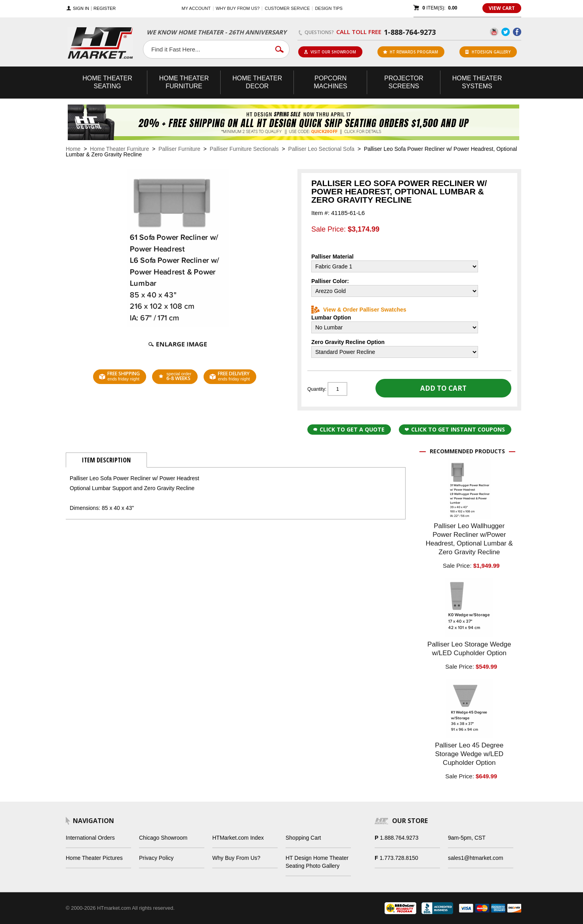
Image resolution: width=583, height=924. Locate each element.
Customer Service (287, 8)
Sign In (81, 9)
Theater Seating (107, 82)
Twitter (506, 32)
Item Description (106, 460)
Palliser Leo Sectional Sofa (321, 149)
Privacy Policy (156, 858)
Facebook (517, 32)
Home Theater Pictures (94, 858)
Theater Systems (477, 82)
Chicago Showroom (163, 838)
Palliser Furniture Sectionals (244, 149)
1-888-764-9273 (410, 32)
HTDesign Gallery (488, 52)
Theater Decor (257, 82)
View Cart (502, 8)
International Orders (90, 838)
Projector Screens (404, 82)
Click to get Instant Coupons (455, 429)
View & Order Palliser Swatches (359, 310)
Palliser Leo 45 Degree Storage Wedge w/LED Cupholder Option (469, 754)
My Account (196, 8)
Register (105, 9)
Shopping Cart (303, 838)
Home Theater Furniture (119, 149)
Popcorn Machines (330, 82)
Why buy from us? (238, 8)
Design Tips (329, 8)
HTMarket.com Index (238, 838)
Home (73, 149)
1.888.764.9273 (399, 838)
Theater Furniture (184, 82)
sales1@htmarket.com (475, 858)
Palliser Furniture (179, 149)
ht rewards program (411, 52)
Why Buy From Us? (236, 858)
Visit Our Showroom (330, 52)
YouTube (494, 32)
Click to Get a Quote (349, 429)
